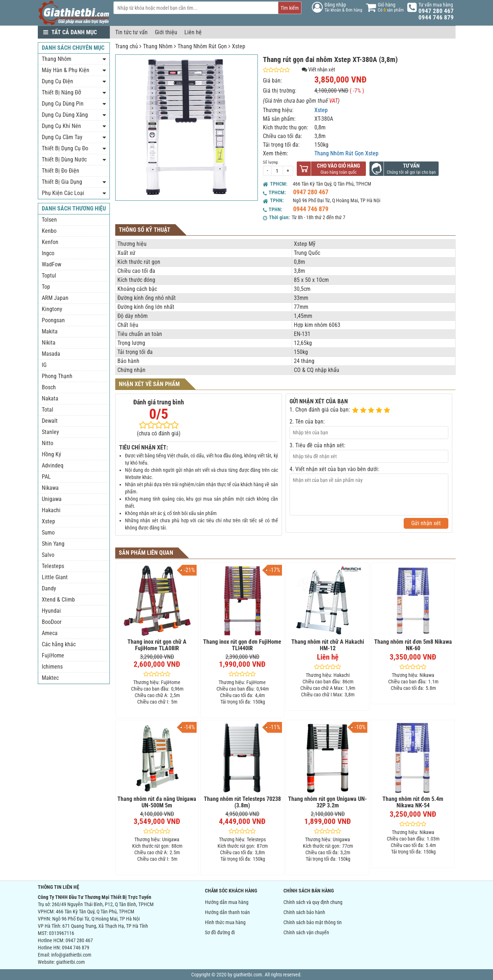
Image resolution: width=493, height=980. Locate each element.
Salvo (48, 555)
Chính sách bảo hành (304, 912)
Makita (50, 331)
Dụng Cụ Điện (57, 81)
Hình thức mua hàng (225, 922)
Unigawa (52, 499)
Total (48, 410)
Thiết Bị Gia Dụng (62, 182)
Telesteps (53, 566)
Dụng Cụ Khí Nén (61, 126)
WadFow (51, 264)
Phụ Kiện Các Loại (63, 193)
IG (44, 365)
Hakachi (51, 510)
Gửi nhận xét (426, 523)
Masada (51, 354)
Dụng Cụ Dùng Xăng (65, 115)
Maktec (50, 678)
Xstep (239, 46)
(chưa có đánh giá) (159, 433)
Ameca (50, 633)
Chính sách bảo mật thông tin (313, 922)
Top (46, 287)
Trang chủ (127, 46)
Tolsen (49, 220)
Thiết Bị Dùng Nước (64, 159)
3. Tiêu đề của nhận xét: (317, 445)
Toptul (49, 276)
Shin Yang (53, 544)
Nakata (50, 398)
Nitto (48, 443)
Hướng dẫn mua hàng (227, 902)
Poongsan (53, 320)
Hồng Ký (51, 454)
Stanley (50, 432)
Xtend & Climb (58, 600)
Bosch (49, 387)
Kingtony (52, 309)
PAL (46, 477)
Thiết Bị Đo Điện (60, 171)
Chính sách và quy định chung (313, 902)
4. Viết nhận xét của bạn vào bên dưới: (334, 469)
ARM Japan (55, 298)
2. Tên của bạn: (307, 422)
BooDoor (52, 622)
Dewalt (50, 421)
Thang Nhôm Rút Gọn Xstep (346, 153)
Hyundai (51, 611)
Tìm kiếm (290, 8)
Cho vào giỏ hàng (339, 166)
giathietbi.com (71, 962)
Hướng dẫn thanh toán (227, 912)
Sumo (48, 533)
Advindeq (53, 465)
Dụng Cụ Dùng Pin (63, 104)
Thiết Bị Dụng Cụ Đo (65, 148)
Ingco (48, 253)
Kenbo (49, 231)
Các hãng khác (59, 644)
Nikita (49, 343)
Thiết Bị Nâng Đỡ (61, 92)
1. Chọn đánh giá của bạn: (320, 410)
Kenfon (50, 242)
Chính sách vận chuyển (306, 932)
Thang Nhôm (158, 46)
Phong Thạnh (57, 376)
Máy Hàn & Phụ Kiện (66, 70)
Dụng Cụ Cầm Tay (62, 137)
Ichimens (52, 667)
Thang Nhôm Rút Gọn (202, 46)
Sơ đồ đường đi (220, 932)
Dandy (49, 588)
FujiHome (53, 655)
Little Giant (55, 577)
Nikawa (50, 488)
